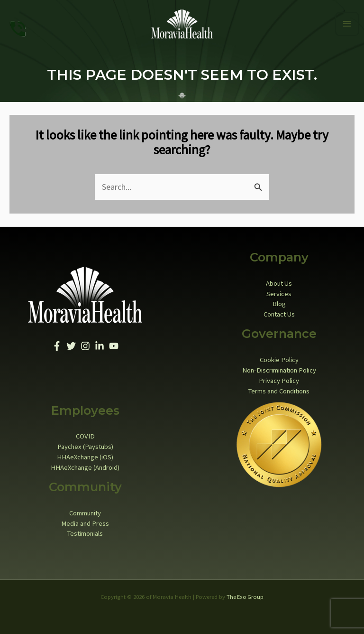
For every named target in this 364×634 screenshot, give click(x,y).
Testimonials (85, 531)
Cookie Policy (279, 357)
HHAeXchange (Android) (85, 465)
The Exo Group (245, 594)
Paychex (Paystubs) (85, 444)
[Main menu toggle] (347, 23)
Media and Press (85, 520)
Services (279, 290)
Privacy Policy (279, 377)
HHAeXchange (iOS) (85, 454)
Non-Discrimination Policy (279, 367)
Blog (279, 301)
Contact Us (279, 311)
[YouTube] (114, 343)
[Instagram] (85, 343)
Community (85, 510)
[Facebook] (57, 343)
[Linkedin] (100, 343)
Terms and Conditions (279, 388)
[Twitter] (71, 343)
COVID (85, 433)
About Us (279, 280)
